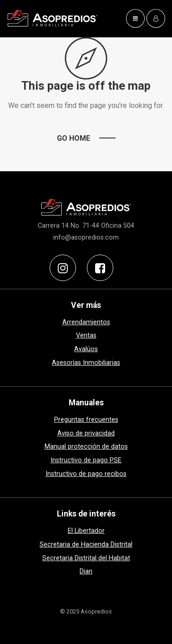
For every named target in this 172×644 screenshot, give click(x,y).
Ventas (86, 335)
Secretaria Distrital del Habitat (86, 558)
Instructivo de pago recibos (86, 474)
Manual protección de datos (86, 447)
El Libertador (86, 531)
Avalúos (86, 349)
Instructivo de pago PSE (86, 460)
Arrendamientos (86, 322)
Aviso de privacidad (86, 433)
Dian (86, 571)
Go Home (73, 138)
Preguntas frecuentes (86, 420)
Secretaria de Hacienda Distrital (86, 544)
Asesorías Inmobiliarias (86, 363)
